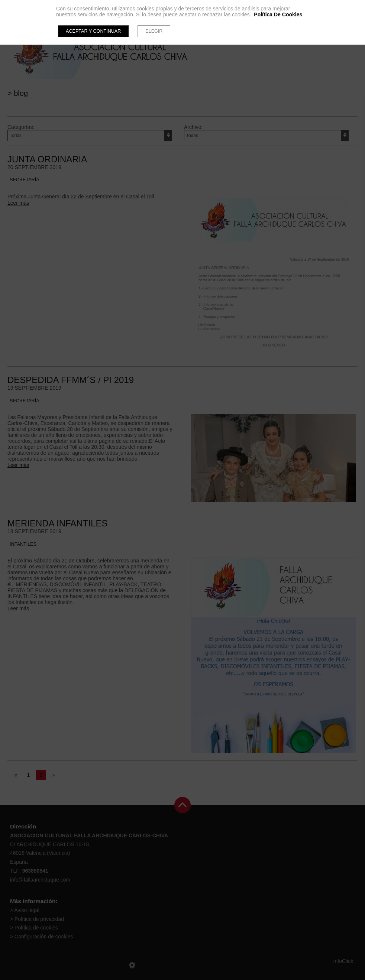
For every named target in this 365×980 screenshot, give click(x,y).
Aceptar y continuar (93, 31)
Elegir (154, 31)
